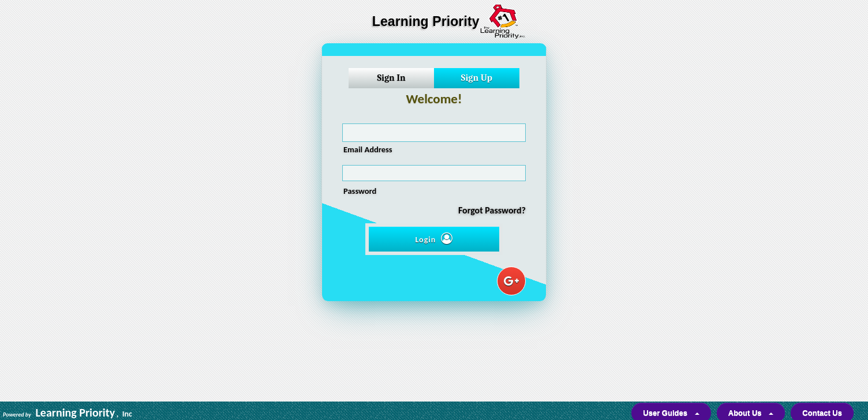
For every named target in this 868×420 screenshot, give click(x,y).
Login (434, 239)
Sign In (391, 78)
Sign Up (477, 78)
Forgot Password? (492, 210)
